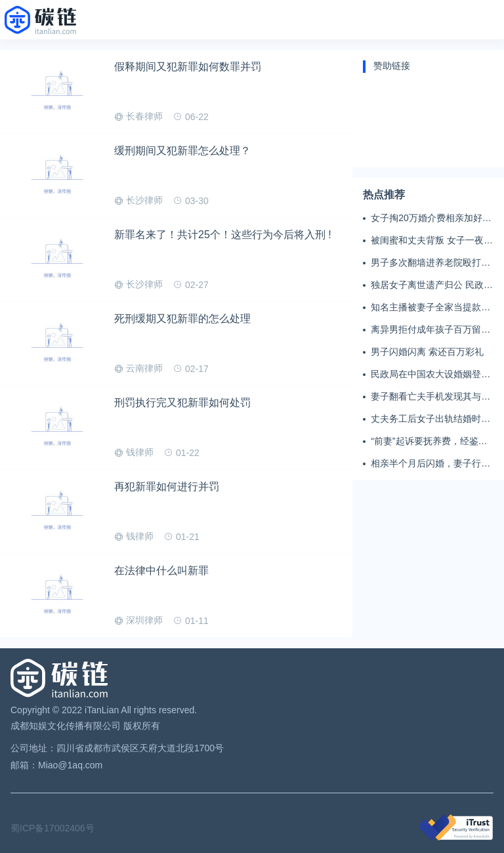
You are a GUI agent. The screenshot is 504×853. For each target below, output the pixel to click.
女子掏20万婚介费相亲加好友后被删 (431, 218)
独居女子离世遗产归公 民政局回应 (432, 285)
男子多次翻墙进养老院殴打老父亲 (430, 263)
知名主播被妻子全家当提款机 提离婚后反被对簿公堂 (430, 308)
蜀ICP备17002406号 (52, 828)
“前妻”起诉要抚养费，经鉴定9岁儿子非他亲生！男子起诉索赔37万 (431, 442)
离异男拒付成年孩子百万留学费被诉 (430, 330)
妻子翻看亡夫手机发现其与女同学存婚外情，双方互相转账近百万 (430, 397)
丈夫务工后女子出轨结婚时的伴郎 (430, 419)
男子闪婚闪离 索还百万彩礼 (427, 352)
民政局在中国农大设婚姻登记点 (430, 375)
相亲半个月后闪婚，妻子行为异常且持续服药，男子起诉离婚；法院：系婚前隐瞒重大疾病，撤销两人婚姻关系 (430, 464)
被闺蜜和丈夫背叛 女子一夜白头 (432, 241)
